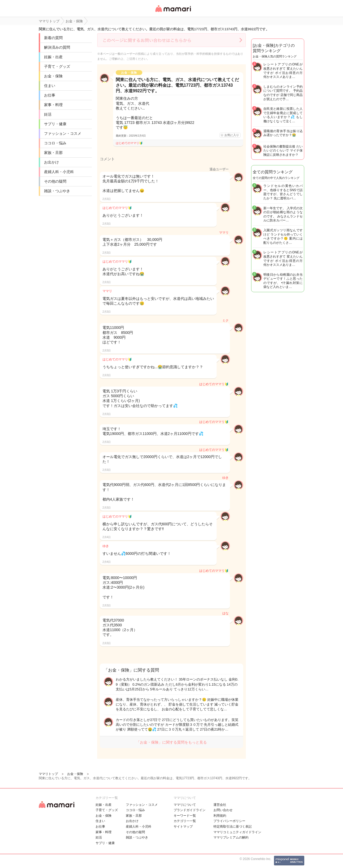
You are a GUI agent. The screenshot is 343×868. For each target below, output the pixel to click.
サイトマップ (183, 827)
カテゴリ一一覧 (185, 821)
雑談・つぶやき (57, 191)
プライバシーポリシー (229, 821)
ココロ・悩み (55, 143)
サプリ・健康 (55, 124)
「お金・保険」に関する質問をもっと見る (171, 742)
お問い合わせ (223, 810)
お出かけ (52, 162)
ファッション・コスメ (63, 133)
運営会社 (220, 805)
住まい (50, 86)
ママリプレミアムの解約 (231, 837)
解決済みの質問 (57, 47)
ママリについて (185, 805)
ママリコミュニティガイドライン (237, 832)
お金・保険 (53, 76)
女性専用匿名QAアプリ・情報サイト (173, 12)
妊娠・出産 (53, 57)
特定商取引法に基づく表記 (233, 827)
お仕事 (50, 95)
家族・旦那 (53, 153)
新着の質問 (53, 38)
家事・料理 (53, 105)
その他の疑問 (55, 181)
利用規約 (220, 816)
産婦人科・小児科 (59, 172)
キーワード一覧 (185, 816)
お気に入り (232, 135)
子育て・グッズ (57, 66)
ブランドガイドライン (190, 810)
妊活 (48, 114)
